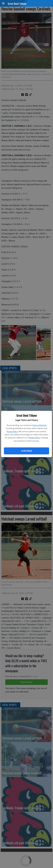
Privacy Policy (12, 431)
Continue (27, 451)
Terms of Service (39, 425)
